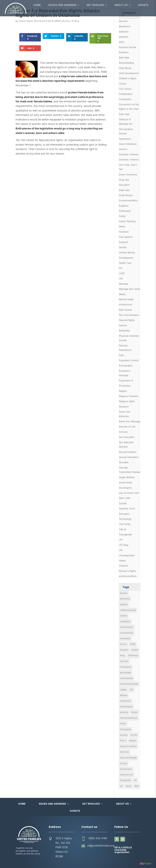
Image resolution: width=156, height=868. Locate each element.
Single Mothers (127, 477)
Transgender (125, 535)
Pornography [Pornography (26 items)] (125, 729)
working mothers (128, 576)
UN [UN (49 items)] (121, 786)
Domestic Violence (129, 160)
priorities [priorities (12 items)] (124, 735)
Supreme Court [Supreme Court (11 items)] (127, 775)
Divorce (123, 149)
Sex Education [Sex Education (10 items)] (126, 769)
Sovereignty (125, 488)
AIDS (122, 42)
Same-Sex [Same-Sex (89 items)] (124, 752)
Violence (123, 566)
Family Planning (127, 221)
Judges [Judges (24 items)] (123, 690)
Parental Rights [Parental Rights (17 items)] (126, 707)
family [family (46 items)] (122, 655)
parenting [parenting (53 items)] (124, 712)
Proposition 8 (126, 381)
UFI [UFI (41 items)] (135, 780)
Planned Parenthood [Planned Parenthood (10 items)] (129, 718)
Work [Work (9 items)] (137, 786)
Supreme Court (127, 508)
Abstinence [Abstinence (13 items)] (125, 599)
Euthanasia (125, 211)
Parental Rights (127, 320)
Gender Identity (127, 252)
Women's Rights (127, 571)
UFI (121, 540)
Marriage (123, 284)
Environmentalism (128, 200)
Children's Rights (128, 78)
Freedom (124, 242)
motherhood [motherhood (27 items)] (125, 701)
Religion (123, 391)
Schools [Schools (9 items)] (124, 763)
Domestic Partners (129, 154)
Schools (123, 432)
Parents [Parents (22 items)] (134, 712)
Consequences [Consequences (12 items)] (127, 633)
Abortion (66, 21)
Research (124, 407)
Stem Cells (124, 498)
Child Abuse (125, 68)
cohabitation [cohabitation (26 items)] (125, 621)
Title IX (122, 529)
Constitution (125, 99)
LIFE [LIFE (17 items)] (131, 690)
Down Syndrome (128, 175)
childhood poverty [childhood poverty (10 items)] (128, 610)
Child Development (129, 73)
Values (122, 561)
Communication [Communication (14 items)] (127, 627)
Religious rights (127, 401)
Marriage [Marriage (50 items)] (124, 695)
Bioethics (124, 52)
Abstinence (125, 26)
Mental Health (126, 299)
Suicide (123, 503)
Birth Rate (124, 58)
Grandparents (126, 258)
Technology (125, 519)
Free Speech (126, 237)
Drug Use (124, 180)
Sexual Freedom (128, 452)
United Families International (32, 21)
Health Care (125, 263)
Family (122, 216)
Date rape (124, 114)
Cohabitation (126, 94)
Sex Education (127, 437)
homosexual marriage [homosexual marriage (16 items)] (129, 684)
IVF (121, 268)
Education (124, 185)
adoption (124, 37)
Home (37, 5)
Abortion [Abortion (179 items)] (124, 593)
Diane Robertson (128, 144)
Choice (123, 84)
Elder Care (124, 190)
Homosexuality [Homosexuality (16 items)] (126, 678)
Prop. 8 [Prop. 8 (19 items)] (123, 741)
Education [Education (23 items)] (124, 650)
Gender (123, 247)
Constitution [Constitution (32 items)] (125, 639)
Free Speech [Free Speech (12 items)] (126, 667)
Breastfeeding (126, 63)
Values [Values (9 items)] (129, 786)
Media (122, 294)
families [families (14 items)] (135, 650)
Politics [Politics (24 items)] (123, 724)
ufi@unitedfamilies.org (101, 846)
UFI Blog (75, 21)
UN (121, 550)
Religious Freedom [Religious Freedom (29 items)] (128, 746)
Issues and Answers (62, 5)
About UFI (121, 5)
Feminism (124, 232)
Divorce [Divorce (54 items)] (123, 644)
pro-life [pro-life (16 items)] (134, 735)
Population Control (129, 360)
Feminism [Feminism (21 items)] (124, 661)
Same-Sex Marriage (130, 421)
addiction (124, 32)
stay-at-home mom (129, 493)
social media (125, 482)
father (122, 226)
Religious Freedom (129, 396)
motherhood (125, 305)
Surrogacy (124, 514)
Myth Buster (125, 310)
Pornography (126, 366)
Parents (123, 325)
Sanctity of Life (127, 427)
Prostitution (125, 386)
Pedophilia (124, 331)
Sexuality (124, 462)
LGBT (122, 273)
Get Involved (95, 5)
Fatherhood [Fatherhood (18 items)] (133, 655)
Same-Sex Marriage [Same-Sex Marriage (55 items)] (128, 758)
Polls (121, 355)
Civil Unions (125, 89)
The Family (125, 524)
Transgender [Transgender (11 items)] (125, 780)
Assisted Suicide (127, 47)
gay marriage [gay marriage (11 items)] (125, 673)
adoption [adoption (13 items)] (124, 604)
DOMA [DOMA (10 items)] (133, 644)
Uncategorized (127, 555)
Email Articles (126, 195)
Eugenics (124, 206)
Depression (125, 139)
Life (121, 279)
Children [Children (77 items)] (124, 616)
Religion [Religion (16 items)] (133, 741)
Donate (143, 5)
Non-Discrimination (129, 315)
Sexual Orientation (129, 457)
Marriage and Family (130, 289)
